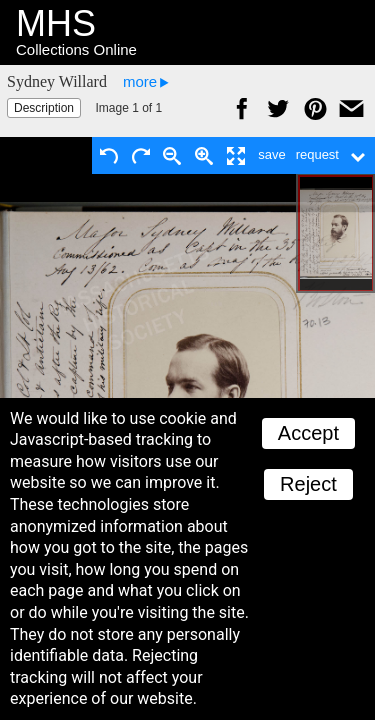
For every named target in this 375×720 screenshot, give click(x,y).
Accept (308, 433)
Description (44, 108)
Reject (308, 484)
